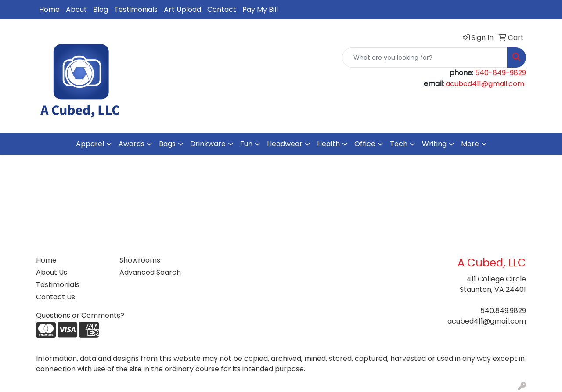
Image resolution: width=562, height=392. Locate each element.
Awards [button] (131, 144)
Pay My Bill (260, 9)
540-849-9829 (501, 73)
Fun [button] (246, 144)
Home (49, 9)
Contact (222, 9)
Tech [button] (399, 144)
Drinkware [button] (208, 144)
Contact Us (56, 297)
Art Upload (182, 9)
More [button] (470, 144)
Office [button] (365, 144)
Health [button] (328, 144)
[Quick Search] (425, 58)
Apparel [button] (90, 144)
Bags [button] (167, 144)
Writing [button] (434, 144)
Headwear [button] (285, 144)
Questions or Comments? (80, 315)
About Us (52, 272)
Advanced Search (150, 272)
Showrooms (140, 260)
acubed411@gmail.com (485, 84)
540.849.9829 (503, 311)
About (76, 9)
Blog (101, 9)
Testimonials (136, 9)
